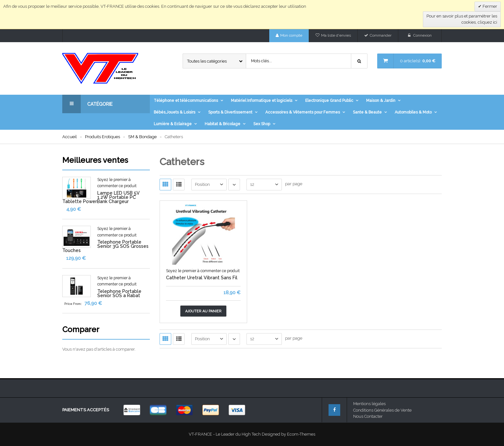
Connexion (422, 35)
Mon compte (291, 35)
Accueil (70, 137)
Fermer (489, 6)
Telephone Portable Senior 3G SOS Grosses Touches (105, 246)
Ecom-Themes (301, 434)
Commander (381, 35)
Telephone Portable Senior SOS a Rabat (119, 293)
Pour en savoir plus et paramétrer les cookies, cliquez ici (462, 19)
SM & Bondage (142, 137)
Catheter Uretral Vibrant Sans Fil (202, 278)
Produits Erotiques (102, 137)
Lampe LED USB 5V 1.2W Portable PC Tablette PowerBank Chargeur (101, 197)
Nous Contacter (368, 416)
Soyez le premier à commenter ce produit (203, 271)
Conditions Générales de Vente (382, 410)
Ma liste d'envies (336, 35)
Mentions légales (369, 404)
